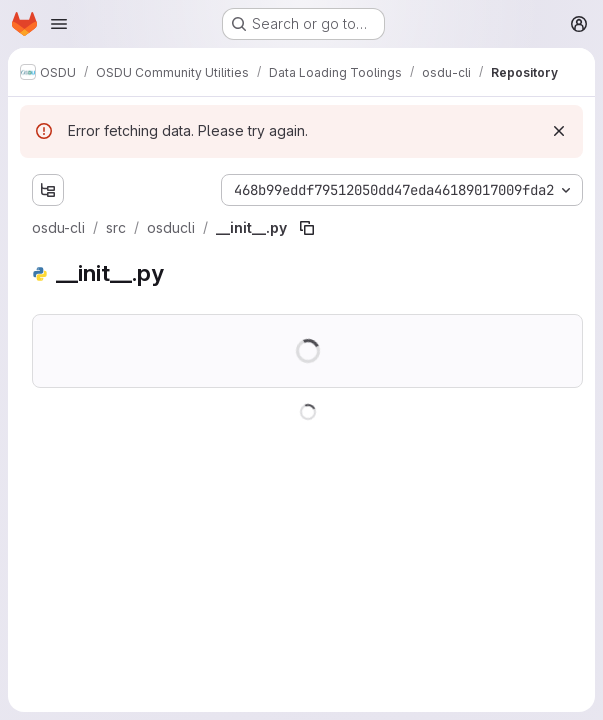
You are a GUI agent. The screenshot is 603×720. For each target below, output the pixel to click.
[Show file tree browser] (48, 190)
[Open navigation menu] (59, 24)
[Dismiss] (559, 131)
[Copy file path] (307, 228)
